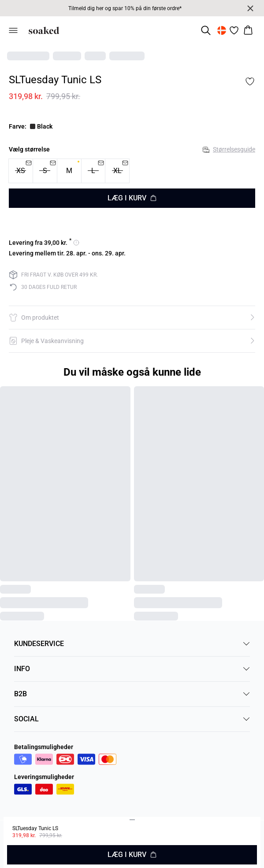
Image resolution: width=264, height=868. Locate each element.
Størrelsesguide (229, 149)
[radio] (69, 171)
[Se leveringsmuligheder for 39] (44, 243)
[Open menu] (13, 30)
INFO (132, 669)
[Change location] (222, 30)
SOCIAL (132, 719)
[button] (132, 318)
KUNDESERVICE (132, 644)
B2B (132, 694)
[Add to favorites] (250, 81)
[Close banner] (250, 8)
